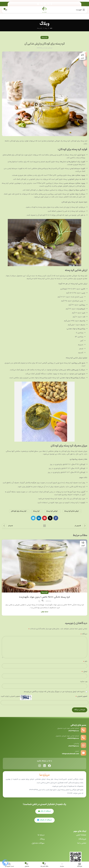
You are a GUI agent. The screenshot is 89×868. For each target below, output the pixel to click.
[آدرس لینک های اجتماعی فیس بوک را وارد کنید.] (51, 4)
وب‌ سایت (84, 682)
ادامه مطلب (44, 612)
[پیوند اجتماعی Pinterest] (45, 4)
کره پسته (39, 28)
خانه (51, 28)
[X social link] (48, 4)
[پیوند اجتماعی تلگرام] (38, 4)
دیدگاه (84, 634)
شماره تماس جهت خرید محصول (68, 728)
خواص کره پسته (52, 511)
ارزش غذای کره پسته (71, 511)
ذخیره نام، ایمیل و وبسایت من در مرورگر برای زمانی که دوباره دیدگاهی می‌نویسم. (54, 692)
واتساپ (76, 744)
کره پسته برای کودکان (19, 511)
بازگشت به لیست (44, 526)
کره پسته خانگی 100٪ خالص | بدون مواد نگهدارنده (45, 597)
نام (85, 661)
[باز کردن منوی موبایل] (80, 10)
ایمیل (84, 672)
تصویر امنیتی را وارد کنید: (10, 696)
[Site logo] (45, 10)
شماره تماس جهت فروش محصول (67, 736)
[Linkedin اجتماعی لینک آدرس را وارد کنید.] (41, 4)
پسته (46, 28)
